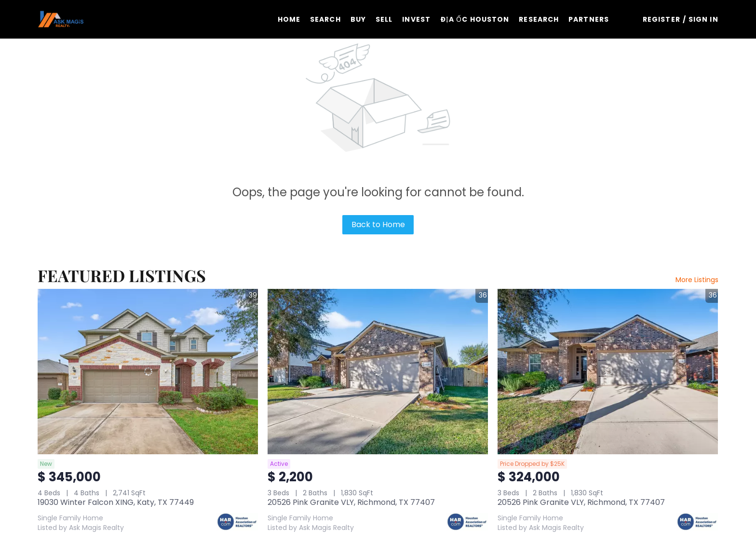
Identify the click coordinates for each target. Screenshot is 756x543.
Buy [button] (358, 19)
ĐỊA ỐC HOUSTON (475, 19)
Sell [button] (384, 19)
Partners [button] (589, 19)
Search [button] (325, 19)
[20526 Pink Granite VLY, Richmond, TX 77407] (378, 372)
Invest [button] (416, 19)
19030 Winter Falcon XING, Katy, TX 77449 (116, 502)
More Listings (697, 280)
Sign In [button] (703, 19)
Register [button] (661, 19)
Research (539, 19)
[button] (61, 19)
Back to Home (378, 224)
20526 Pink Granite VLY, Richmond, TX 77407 (351, 502)
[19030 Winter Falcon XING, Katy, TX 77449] (148, 372)
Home (289, 19)
